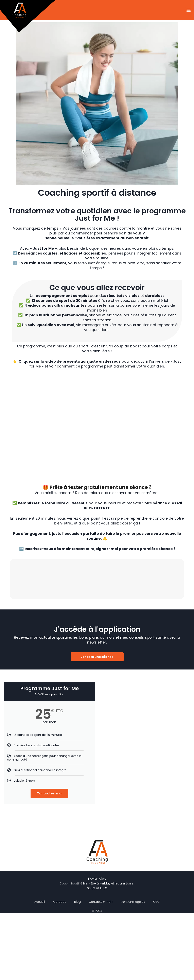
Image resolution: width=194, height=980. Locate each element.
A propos (59, 968)
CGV (156, 968)
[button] (189, 10)
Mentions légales (133, 968)
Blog (77, 968)
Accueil (40, 968)
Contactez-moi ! (101, 968)
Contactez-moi (49, 860)
